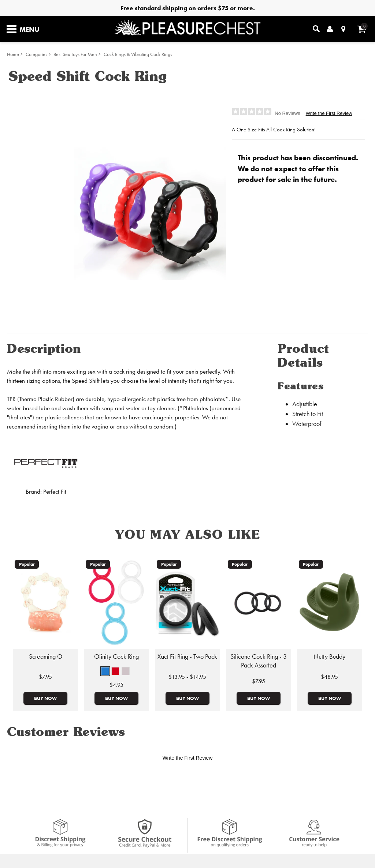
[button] (105, 671)
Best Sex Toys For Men (75, 54)
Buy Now (45, 698)
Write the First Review (329, 113)
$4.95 (116, 685)
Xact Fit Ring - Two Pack (187, 656)
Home (13, 54)
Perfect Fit (55, 492)
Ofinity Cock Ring (116, 656)
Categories (36, 54)
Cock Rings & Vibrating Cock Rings (138, 54)
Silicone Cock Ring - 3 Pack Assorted (259, 661)
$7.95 (45, 677)
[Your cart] (362, 29)
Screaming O (46, 656)
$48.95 (329, 677)
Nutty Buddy (329, 656)
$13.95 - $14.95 (187, 677)
